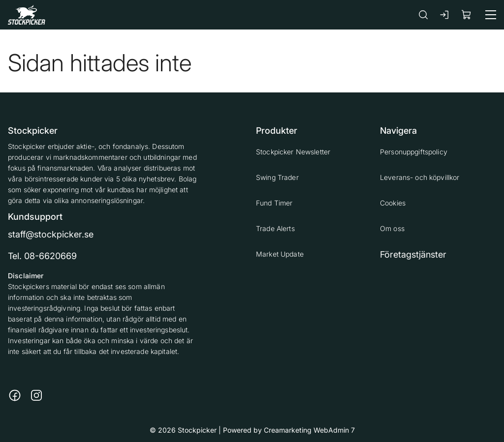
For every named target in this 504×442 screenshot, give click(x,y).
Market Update (280, 254)
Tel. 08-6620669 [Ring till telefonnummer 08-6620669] (42, 256)
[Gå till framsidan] (27, 15)
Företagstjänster (413, 254)
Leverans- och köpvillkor (420, 177)
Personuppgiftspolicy (414, 152)
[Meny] (491, 15)
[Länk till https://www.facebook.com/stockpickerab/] (15, 395)
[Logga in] (445, 15)
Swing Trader (277, 177)
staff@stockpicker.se (51, 234)
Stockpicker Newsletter (293, 152)
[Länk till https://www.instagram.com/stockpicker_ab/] (36, 395)
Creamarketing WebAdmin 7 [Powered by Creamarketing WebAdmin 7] (309, 430)
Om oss (392, 228)
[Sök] (423, 15)
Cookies (393, 203)
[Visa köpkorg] (467, 15)
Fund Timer (274, 203)
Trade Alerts (275, 228)
